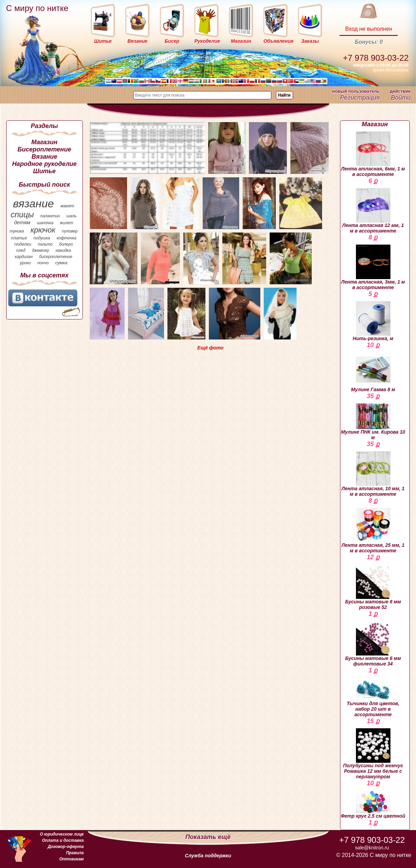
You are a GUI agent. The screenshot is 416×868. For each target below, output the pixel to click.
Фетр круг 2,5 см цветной (373, 805)
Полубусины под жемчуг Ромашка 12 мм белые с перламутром (373, 754)
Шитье (44, 171)
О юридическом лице (62, 834)
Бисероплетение (44, 149)
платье (19, 238)
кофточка (66, 238)
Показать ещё (208, 837)
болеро (66, 244)
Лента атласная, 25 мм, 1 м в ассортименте (373, 531)
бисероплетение (56, 257)
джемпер (40, 250)
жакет (67, 206)
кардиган (24, 257)
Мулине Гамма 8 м (373, 372)
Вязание (44, 157)
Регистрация (360, 98)
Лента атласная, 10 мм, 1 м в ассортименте (373, 474)
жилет (67, 223)
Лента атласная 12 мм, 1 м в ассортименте (373, 211)
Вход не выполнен (369, 29)
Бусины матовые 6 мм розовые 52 (373, 587)
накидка (63, 250)
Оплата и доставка (63, 840)
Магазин (45, 142)
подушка (42, 238)
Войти (401, 98)
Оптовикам (72, 859)
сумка (61, 263)
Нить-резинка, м (373, 321)
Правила (75, 853)
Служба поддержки (208, 856)
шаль (71, 216)
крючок (43, 230)
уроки (26, 263)
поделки (23, 244)
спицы (22, 215)
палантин (50, 216)
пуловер (70, 231)
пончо (43, 263)
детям (22, 222)
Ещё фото (211, 348)
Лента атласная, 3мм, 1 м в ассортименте (373, 267)
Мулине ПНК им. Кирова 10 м (373, 422)
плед (21, 250)
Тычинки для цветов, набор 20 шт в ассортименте (373, 697)
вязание (33, 204)
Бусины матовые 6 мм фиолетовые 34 (373, 644)
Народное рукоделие (44, 164)
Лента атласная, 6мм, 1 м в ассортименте (373, 154)
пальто (45, 244)
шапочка (45, 223)
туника (17, 231)
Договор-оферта (66, 847)
